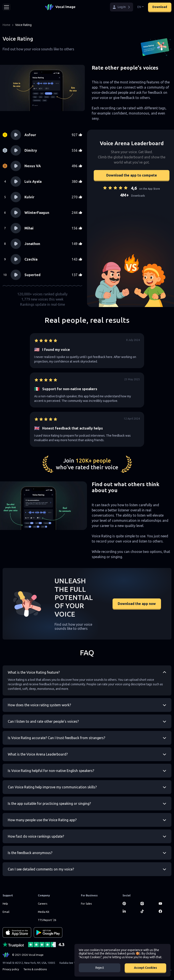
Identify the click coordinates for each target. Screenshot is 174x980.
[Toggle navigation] (6, 7)
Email (6, 912)
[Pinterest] (129, 904)
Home (6, 25)
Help (5, 904)
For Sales (86, 904)
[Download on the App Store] (17, 932)
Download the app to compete (132, 175)
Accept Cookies (145, 968)
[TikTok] (147, 911)
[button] (122, 7)
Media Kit (44, 912)
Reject (100, 968)
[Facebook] (165, 911)
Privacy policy (11, 969)
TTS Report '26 (47, 920)
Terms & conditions (35, 969)
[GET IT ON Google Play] (48, 932)
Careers (43, 904)
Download (160, 7)
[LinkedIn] (129, 911)
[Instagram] (147, 904)
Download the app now (137, 604)
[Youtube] (165, 904)
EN (139, 7)
